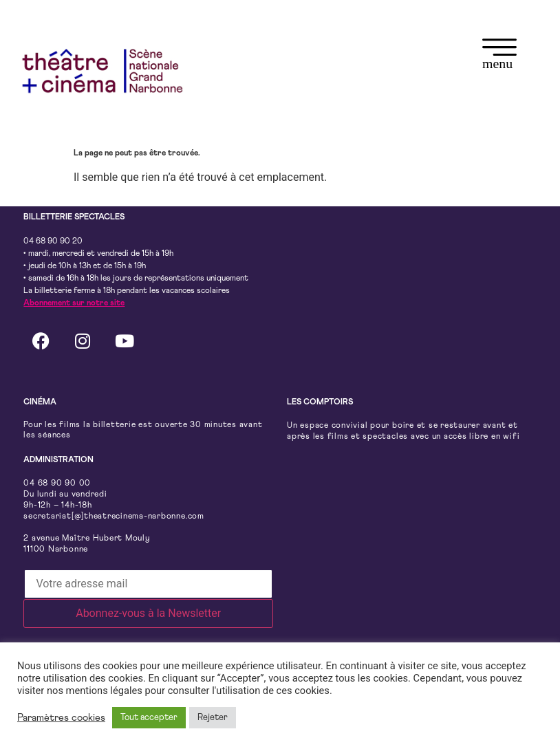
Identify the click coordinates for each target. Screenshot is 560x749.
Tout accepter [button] (149, 718)
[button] (499, 56)
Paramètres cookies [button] (61, 718)
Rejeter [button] (213, 718)
